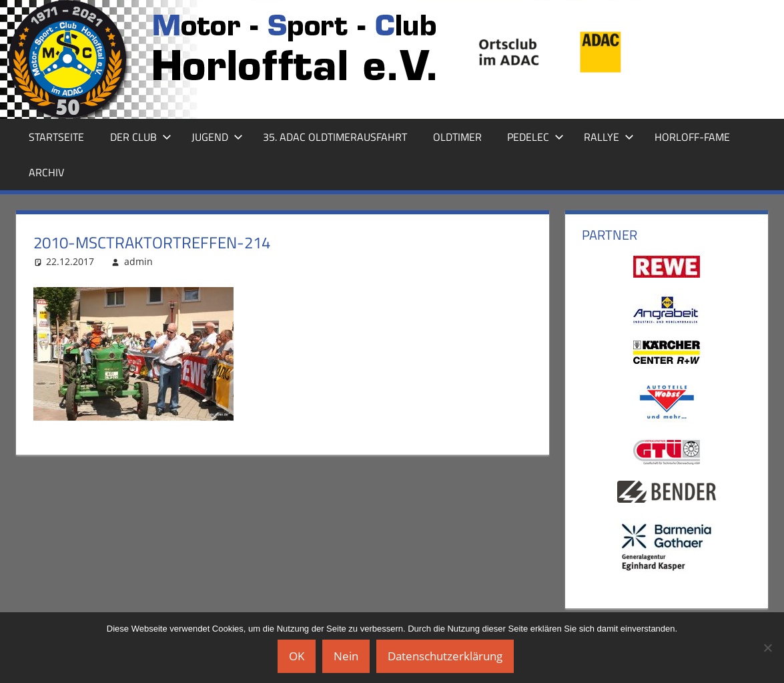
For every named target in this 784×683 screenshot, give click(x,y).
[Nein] (767, 648)
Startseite (56, 137)
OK (297, 656)
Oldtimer (457, 137)
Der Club (141, 137)
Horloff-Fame (692, 137)
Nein (346, 656)
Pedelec (535, 137)
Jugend (217, 137)
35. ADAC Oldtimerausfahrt (335, 137)
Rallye (609, 137)
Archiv (46, 172)
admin (138, 261)
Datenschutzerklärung (445, 656)
